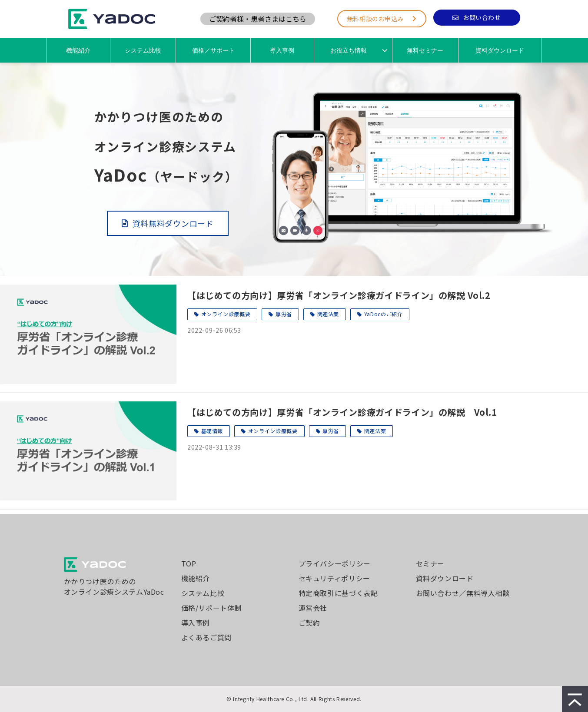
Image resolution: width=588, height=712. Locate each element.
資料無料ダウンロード (173, 223)
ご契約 (309, 623)
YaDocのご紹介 (384, 314)
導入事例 (282, 50)
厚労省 (284, 314)
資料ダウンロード (500, 50)
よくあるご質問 (206, 637)
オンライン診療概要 (226, 314)
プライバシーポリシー (335, 563)
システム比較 (143, 50)
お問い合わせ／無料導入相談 (463, 593)
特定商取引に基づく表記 (338, 593)
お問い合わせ (482, 17)
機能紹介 (78, 50)
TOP (189, 563)
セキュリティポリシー (334, 578)
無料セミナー (425, 50)
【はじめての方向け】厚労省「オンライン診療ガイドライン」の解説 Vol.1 (342, 412)
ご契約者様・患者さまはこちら (258, 19)
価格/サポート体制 (212, 608)
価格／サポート (213, 50)
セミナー (430, 563)
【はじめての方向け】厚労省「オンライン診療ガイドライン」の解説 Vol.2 (339, 295)
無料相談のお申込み (375, 19)
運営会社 (313, 608)
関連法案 (328, 314)
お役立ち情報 (349, 50)
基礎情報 (212, 431)
